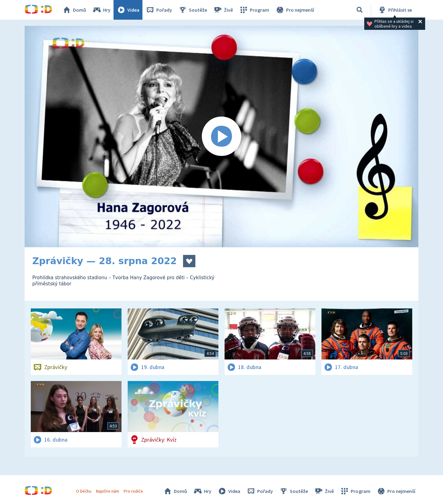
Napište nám (107, 491)
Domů (74, 10)
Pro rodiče (133, 491)
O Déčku (84, 491)
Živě (223, 10)
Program (254, 10)
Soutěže (193, 10)
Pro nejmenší (295, 10)
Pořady (159, 10)
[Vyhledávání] (360, 10)
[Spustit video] (221, 137)
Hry (101, 10)
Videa (128, 10)
